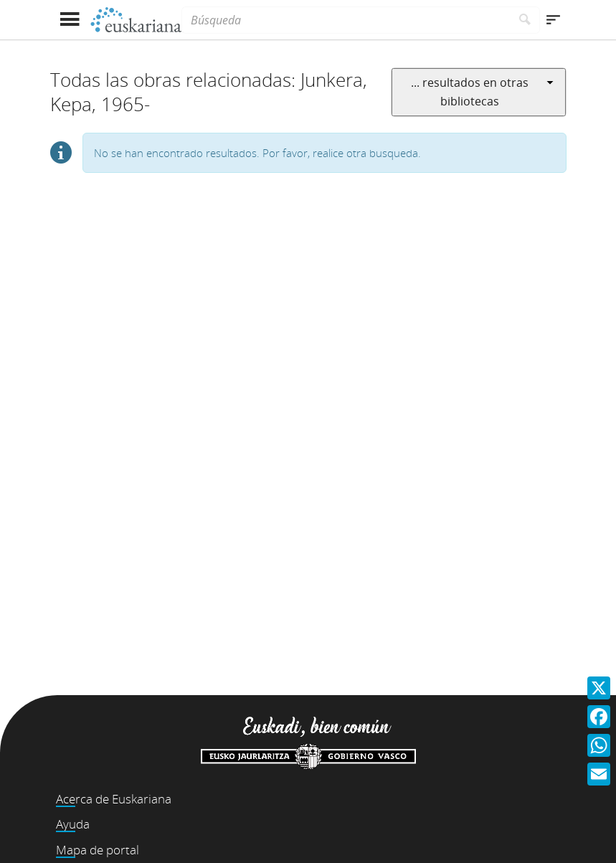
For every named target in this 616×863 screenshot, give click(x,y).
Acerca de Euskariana (114, 799)
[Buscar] (525, 20)
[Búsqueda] (346, 20)
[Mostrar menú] (70, 20)
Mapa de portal (98, 850)
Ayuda (73, 824)
